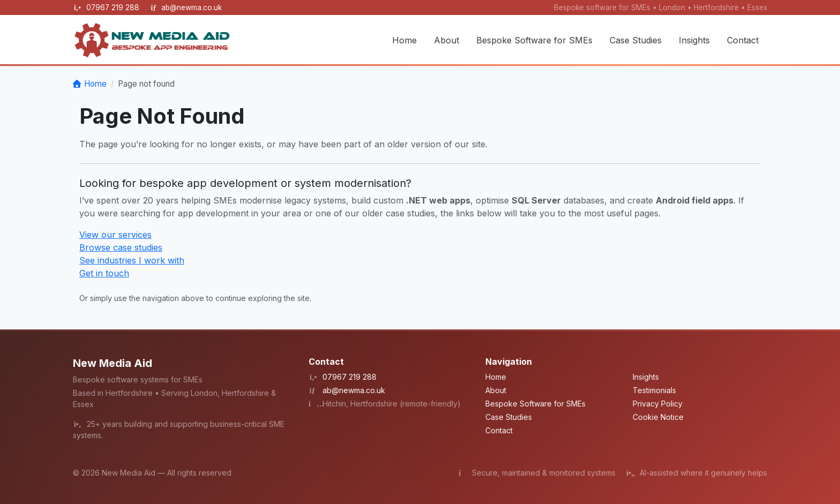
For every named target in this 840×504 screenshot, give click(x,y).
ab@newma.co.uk (192, 7)
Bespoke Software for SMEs (534, 40)
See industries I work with (132, 260)
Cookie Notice (658, 417)
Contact (743, 40)
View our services (115, 235)
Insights (694, 40)
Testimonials (654, 390)
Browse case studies (121, 247)
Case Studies (636, 40)
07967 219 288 (114, 7)
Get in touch (104, 273)
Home (404, 40)
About (447, 40)
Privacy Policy (658, 404)
